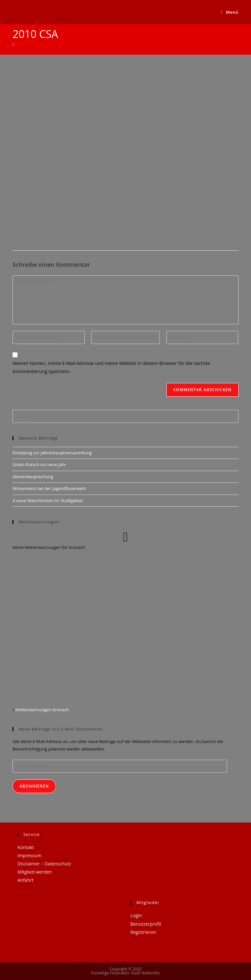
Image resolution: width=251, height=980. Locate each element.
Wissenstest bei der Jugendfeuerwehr (49, 488)
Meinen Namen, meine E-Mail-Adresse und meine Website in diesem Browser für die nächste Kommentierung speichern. (111, 367)
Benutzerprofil (146, 924)
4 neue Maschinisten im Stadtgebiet (48, 500)
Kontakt (26, 847)
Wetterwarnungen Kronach (41, 710)
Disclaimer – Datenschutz (44, 864)
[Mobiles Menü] (230, 12)
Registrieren (143, 932)
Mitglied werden (34, 872)
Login (136, 915)
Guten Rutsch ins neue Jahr (39, 464)
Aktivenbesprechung (33, 477)
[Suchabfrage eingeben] (125, 416)
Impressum (29, 855)
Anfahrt (25, 880)
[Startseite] (13, 45)
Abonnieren (34, 786)
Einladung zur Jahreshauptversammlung (52, 453)
